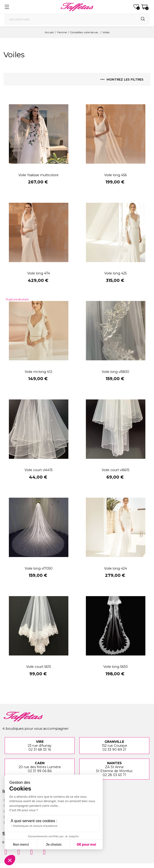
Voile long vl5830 (115, 372)
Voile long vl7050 (39, 568)
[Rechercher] (77, 19)
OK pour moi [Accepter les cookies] (86, 845)
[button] (10, 860)
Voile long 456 (115, 175)
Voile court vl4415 (38, 470)
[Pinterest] (31, 852)
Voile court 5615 (38, 667)
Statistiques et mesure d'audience (35, 826)
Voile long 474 (39, 273)
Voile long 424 (115, 568)
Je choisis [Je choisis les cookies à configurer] (54, 845)
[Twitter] (44, 852)
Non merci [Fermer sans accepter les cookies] (21, 845)
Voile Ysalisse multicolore (38, 175)
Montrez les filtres (122, 79)
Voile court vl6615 (115, 470)
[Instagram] (6, 852)
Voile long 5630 (116, 667)
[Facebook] (19, 852)
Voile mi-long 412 (38, 372)
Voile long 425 (115, 273)
